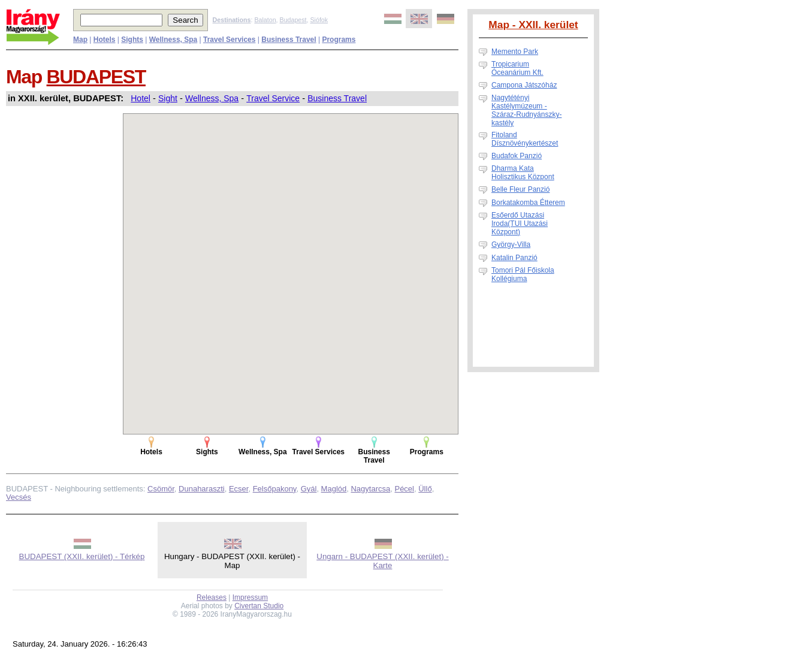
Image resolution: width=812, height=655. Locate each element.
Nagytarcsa (370, 489)
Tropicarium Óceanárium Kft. (517, 68)
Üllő (425, 489)
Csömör (161, 489)
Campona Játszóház (524, 85)
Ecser (239, 489)
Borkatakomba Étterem (528, 203)
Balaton (265, 20)
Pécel (404, 489)
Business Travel (337, 98)
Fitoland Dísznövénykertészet (525, 139)
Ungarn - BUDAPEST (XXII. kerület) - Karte (382, 561)
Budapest (293, 20)
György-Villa (511, 245)
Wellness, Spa (212, 98)
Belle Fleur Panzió (520, 189)
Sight (168, 98)
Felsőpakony (275, 489)
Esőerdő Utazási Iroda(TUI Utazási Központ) (520, 224)
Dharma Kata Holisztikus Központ (523, 173)
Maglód (334, 489)
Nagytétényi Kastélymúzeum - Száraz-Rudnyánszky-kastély (526, 110)
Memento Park (515, 52)
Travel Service (273, 98)
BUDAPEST (96, 77)
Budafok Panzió (517, 156)
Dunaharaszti (202, 489)
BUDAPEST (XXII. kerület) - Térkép (82, 556)
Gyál (309, 489)
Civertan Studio (259, 606)
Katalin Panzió (514, 258)
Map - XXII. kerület (533, 25)
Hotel (141, 98)
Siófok (319, 20)
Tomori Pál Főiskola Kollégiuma (523, 274)
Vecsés (19, 497)
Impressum (250, 597)
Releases (212, 597)
